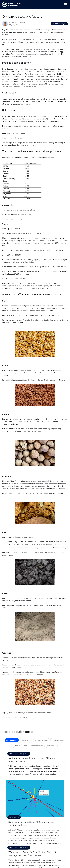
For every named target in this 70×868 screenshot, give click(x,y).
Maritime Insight (59, 24)
